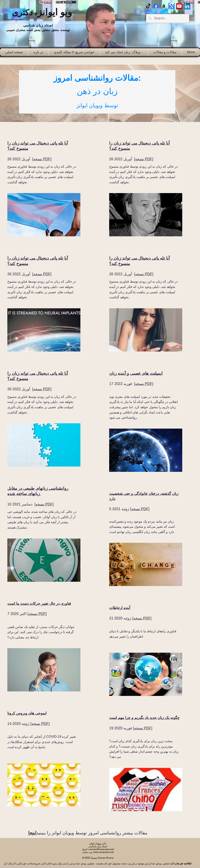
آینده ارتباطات (120, 608)
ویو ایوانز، (42, 12)
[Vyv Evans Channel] (179, 6)
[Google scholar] (172, 6)
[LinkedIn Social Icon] (187, 6)
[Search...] (167, 18)
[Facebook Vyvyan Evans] (156, 6)
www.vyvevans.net (103, 852)
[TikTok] (148, 6)
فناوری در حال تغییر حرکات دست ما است (39, 604)
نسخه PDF (42, 159)
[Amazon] (164, 6)
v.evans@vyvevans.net (101, 849)
